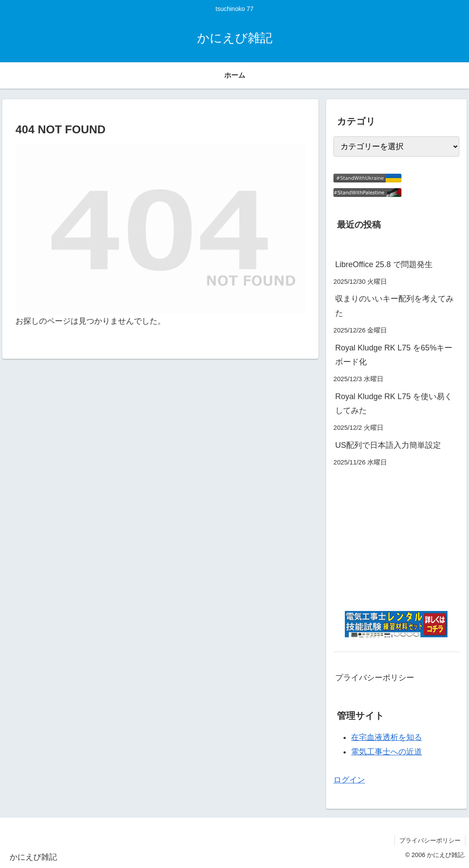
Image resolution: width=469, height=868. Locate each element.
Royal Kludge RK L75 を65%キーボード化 (394, 355)
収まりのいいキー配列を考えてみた (394, 306)
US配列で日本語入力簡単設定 (388, 445)
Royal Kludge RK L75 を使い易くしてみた (394, 404)
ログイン (349, 780)
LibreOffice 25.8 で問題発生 (384, 264)
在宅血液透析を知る (387, 737)
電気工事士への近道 (387, 752)
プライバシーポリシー (375, 678)
